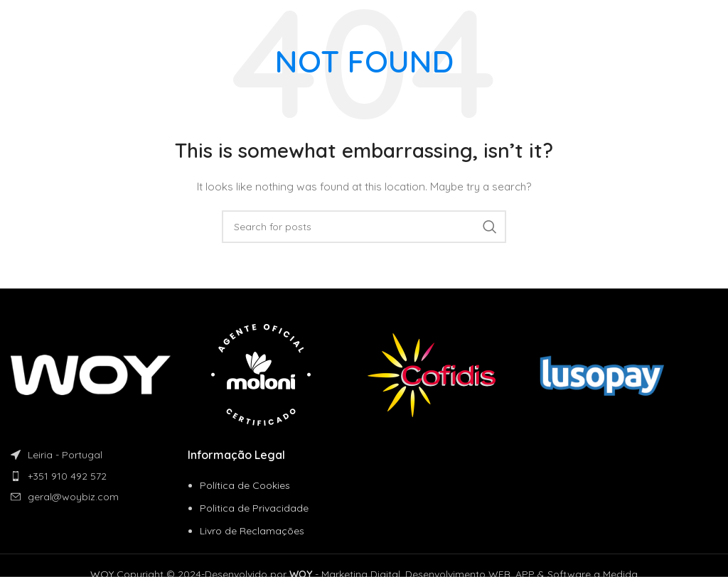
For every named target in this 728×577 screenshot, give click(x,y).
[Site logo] (60, 21)
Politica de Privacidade (254, 508)
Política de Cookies (245, 485)
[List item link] (99, 476)
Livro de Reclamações (252, 531)
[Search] (364, 227)
